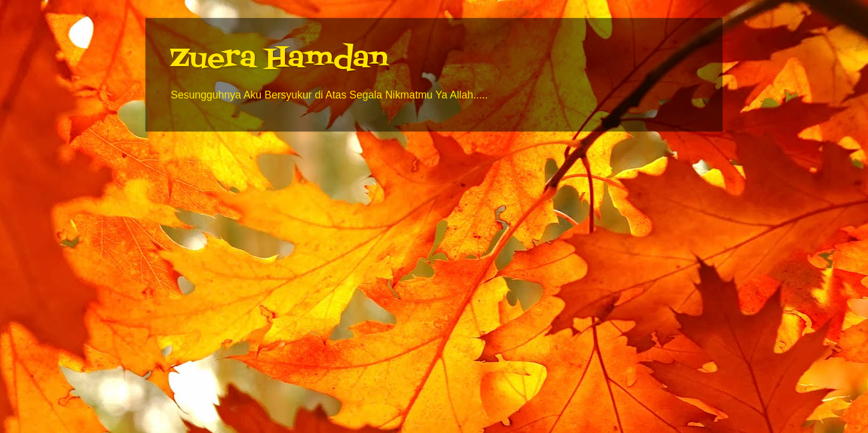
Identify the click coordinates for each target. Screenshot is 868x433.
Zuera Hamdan (279, 59)
